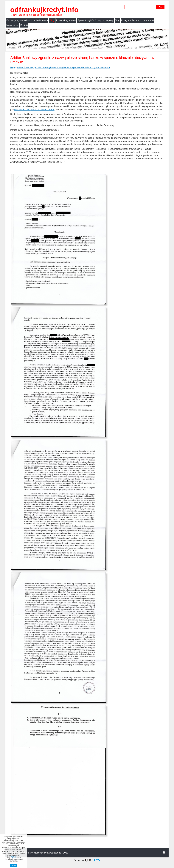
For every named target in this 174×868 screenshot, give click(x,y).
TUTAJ (13, 857)
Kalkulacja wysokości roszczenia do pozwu (27, 20)
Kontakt (24, 25)
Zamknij (14, 866)
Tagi (117, 20)
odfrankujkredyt (44, 10)
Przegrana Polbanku (131, 20)
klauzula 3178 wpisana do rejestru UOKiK (34, 110)
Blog (52, 20)
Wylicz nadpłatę (106, 20)
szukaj (161, 7)
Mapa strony (12, 25)
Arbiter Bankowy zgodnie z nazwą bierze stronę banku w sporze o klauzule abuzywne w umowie (63, 67)
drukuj (164, 852)
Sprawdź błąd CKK (87, 20)
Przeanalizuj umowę (66, 20)
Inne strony (148, 20)
